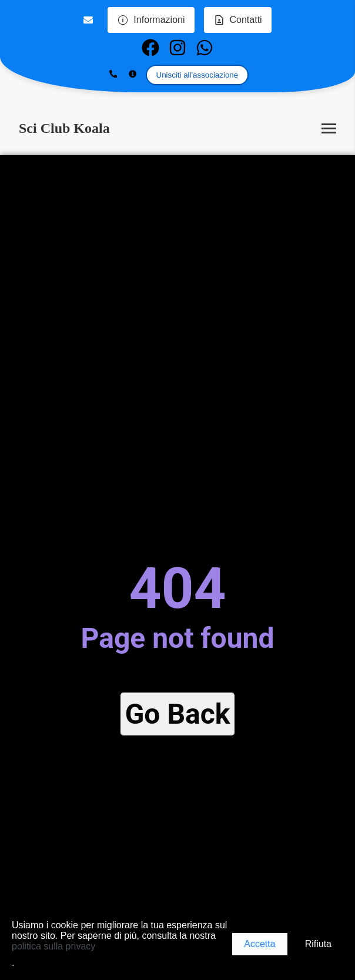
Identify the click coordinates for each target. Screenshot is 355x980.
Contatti (238, 20)
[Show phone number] (113, 75)
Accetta (259, 944)
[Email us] (90, 20)
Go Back (178, 714)
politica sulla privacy (53, 946)
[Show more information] (133, 75)
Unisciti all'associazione (197, 75)
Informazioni (151, 20)
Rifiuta (318, 944)
